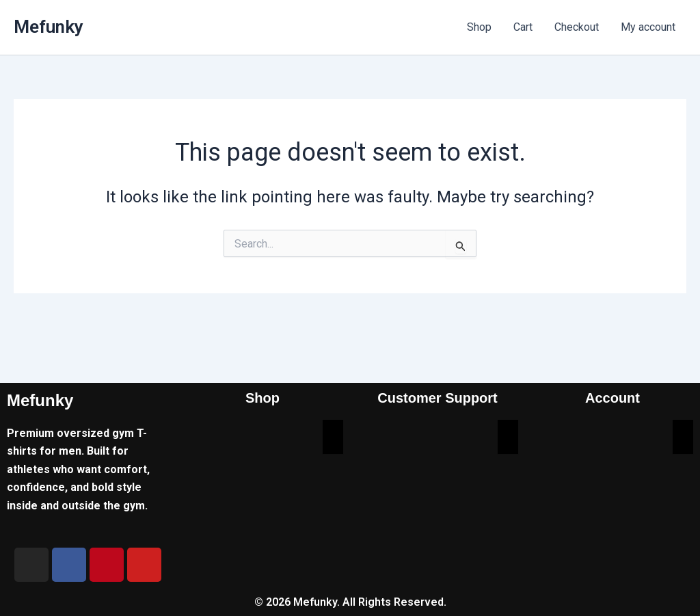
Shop (479, 27)
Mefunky (49, 27)
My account (648, 27)
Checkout (577, 27)
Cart (523, 27)
